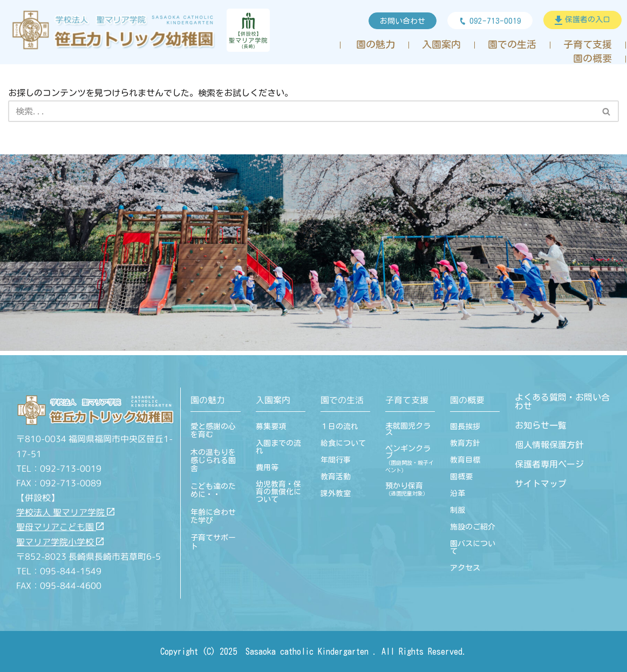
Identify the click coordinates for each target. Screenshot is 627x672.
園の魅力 (376, 44)
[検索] (301, 111)
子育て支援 (588, 44)
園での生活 (512, 44)
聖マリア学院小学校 (60, 542)
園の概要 (592, 59)
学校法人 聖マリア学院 (65, 512)
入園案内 (441, 44)
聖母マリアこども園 (60, 527)
